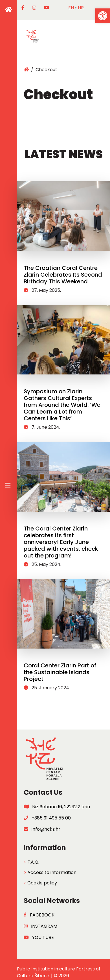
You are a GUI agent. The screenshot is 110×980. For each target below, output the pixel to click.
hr (81, 8)
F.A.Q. (33, 862)
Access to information (52, 872)
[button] (103, 16)
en (71, 8)
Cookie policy (42, 883)
